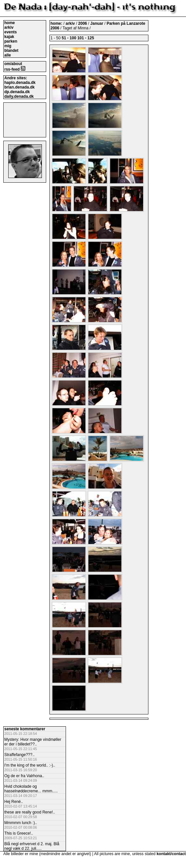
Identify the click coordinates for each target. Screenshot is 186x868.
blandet (11, 51)
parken (11, 41)
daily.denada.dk (19, 96)
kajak (9, 37)
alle (8, 55)
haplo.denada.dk (20, 83)
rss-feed (15, 69)
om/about (13, 64)
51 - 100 (69, 38)
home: (57, 23)
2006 (83, 23)
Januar (97, 23)
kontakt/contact (171, 854)
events (11, 32)
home (10, 23)
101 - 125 (86, 38)
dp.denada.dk (17, 92)
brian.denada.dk (19, 87)
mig (8, 46)
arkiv (9, 27)
